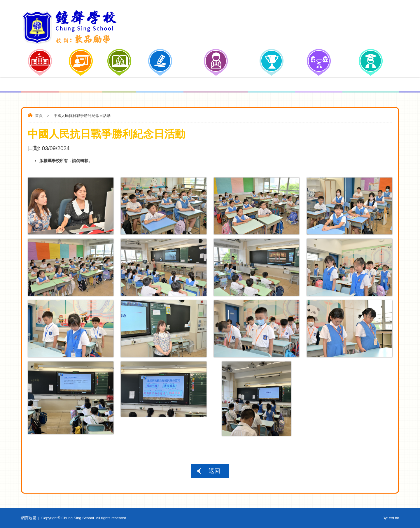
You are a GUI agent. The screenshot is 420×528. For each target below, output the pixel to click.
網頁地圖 (29, 518)
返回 (214, 471)
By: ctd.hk (391, 518)
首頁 (39, 116)
